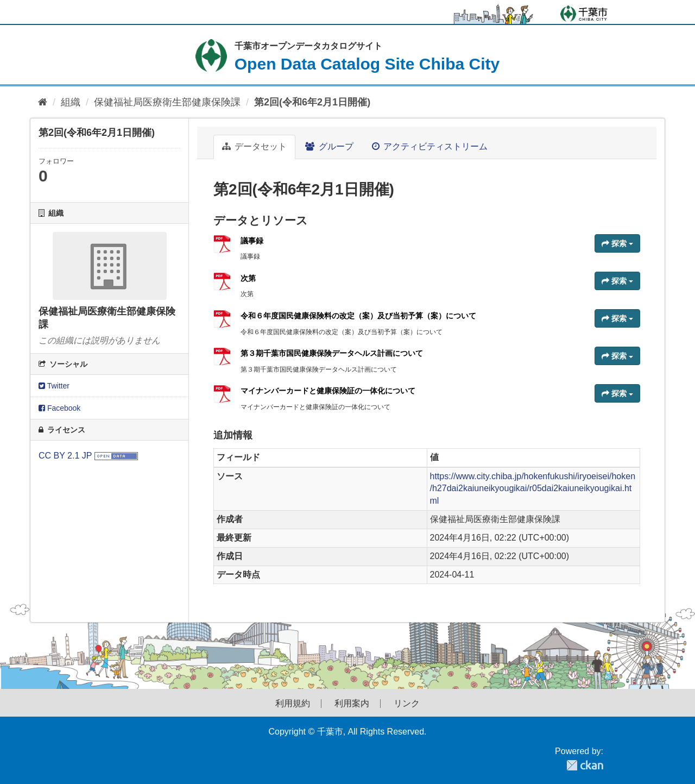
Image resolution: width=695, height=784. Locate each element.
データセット (254, 146)
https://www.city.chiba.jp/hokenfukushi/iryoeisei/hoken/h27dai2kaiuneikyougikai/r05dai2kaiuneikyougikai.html (533, 489)
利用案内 (352, 704)
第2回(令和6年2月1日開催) (312, 102)
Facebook (59, 408)
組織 (71, 102)
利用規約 (293, 704)
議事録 (252, 241)
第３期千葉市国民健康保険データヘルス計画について (332, 353)
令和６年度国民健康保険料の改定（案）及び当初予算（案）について (358, 316)
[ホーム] (43, 102)
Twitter (54, 386)
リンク (407, 704)
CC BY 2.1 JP (65, 456)
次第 (248, 278)
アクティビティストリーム (430, 146)
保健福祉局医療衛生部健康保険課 (167, 102)
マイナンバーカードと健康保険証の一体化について (328, 391)
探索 (617, 243)
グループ (329, 146)
